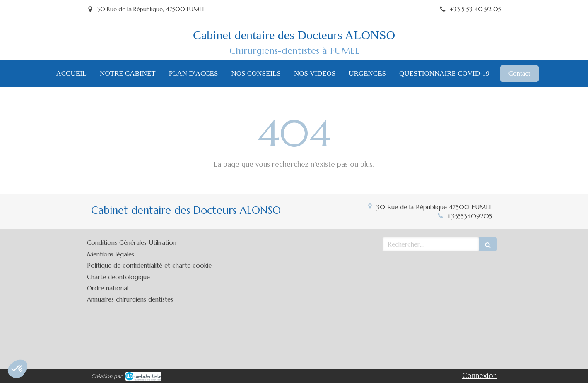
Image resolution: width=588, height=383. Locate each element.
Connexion (480, 376)
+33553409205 (469, 216)
